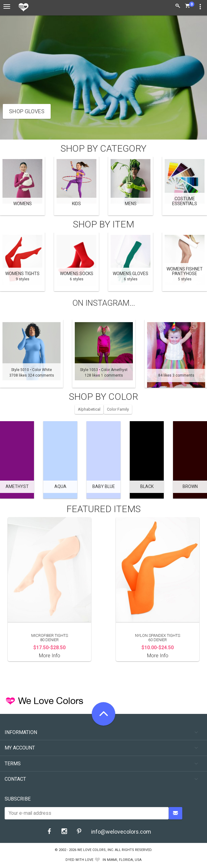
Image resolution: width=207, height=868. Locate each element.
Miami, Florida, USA (124, 860)
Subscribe (18, 799)
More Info (50, 656)
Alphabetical (89, 409)
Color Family (118, 409)
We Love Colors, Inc (95, 850)
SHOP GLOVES (27, 111)
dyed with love (79, 860)
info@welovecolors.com (121, 832)
